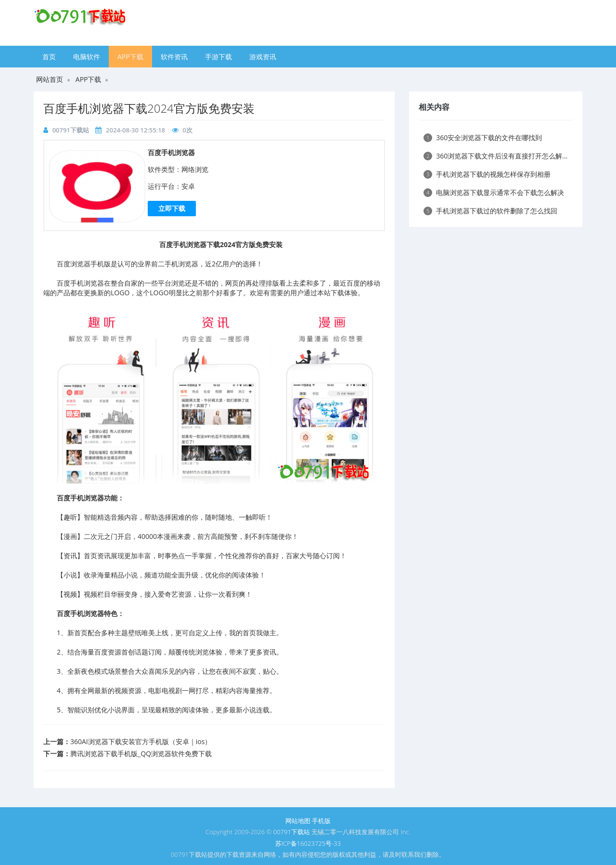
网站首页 (50, 79)
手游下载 (218, 57)
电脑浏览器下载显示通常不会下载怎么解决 (494, 192)
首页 (49, 57)
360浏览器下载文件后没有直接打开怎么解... (495, 156)
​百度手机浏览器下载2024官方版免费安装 (149, 108)
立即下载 (172, 208)
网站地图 (298, 821)
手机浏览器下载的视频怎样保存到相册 (487, 174)
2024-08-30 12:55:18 (135, 130)
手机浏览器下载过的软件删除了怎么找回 (490, 211)
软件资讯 (174, 57)
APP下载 (130, 57)
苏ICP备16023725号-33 (308, 843)
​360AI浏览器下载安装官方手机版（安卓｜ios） (141, 741)
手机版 (321, 821)
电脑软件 (87, 57)
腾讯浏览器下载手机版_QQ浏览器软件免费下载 (141, 754)
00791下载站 (71, 130)
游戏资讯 (263, 57)
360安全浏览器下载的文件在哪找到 (483, 138)
